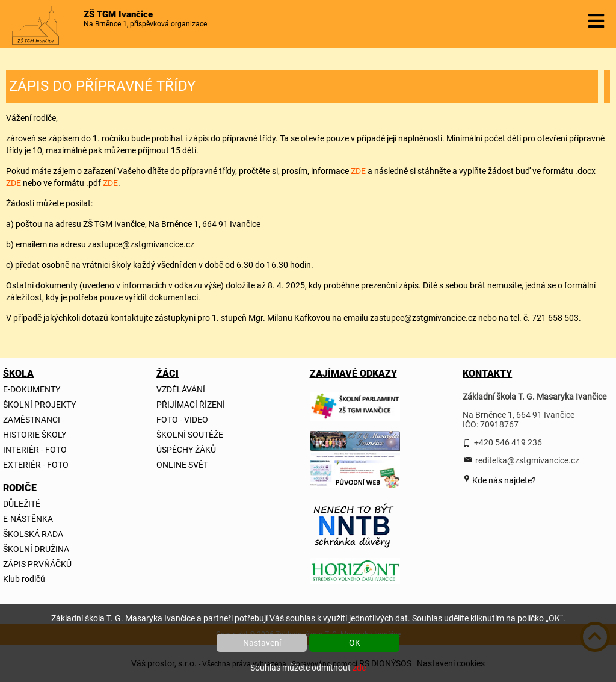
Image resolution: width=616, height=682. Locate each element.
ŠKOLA (18, 374)
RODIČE (20, 488)
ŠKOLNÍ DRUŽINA (36, 549)
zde (359, 668)
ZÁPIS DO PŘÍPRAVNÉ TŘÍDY (102, 86)
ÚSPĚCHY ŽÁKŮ (186, 450)
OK (355, 643)
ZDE (358, 171)
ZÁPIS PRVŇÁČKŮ (37, 564)
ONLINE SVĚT (182, 465)
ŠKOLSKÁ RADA (33, 534)
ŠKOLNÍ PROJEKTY (39, 405)
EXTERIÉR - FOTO (36, 465)
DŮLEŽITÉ (22, 504)
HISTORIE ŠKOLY (35, 435)
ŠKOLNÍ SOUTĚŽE (190, 435)
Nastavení (262, 643)
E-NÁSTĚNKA (28, 519)
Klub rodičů (24, 579)
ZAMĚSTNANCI (32, 420)
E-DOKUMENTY (32, 389)
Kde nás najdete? (503, 480)
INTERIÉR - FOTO (35, 450)
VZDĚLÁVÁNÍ (181, 389)
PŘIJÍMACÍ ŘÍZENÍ (191, 405)
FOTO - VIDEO (182, 420)
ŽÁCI (168, 374)
